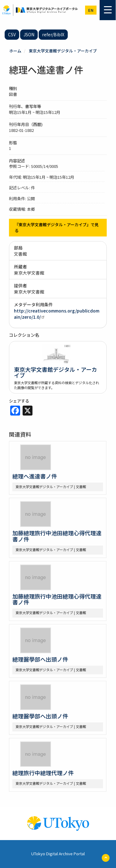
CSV (12, 34)
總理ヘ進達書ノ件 (35, 476)
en (91, 10)
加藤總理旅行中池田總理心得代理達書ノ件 (57, 536)
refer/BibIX (53, 34)
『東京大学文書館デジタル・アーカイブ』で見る (57, 227)
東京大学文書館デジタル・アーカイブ (63, 51)
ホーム (15, 51)
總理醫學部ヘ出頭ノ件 (40, 659)
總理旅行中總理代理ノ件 (43, 773)
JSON (29, 34)
